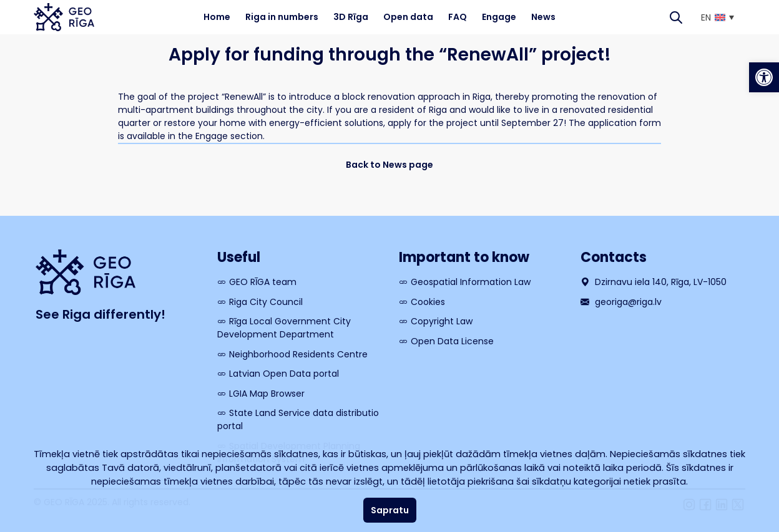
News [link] (543, 17)
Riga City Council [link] (266, 302)
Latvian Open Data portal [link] (284, 374)
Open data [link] (408, 17)
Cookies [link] (428, 302)
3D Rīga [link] (351, 17)
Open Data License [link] (452, 341)
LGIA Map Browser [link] (267, 394)
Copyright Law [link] (442, 321)
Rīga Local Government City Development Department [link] (284, 328)
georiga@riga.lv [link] (621, 302)
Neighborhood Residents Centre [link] (298, 354)
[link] (764, 77)
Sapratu (390, 510)
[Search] (676, 17)
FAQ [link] (458, 17)
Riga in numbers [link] (282, 17)
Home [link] (217, 17)
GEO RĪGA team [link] (263, 282)
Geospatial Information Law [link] (471, 282)
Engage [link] (499, 17)
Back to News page (389, 165)
